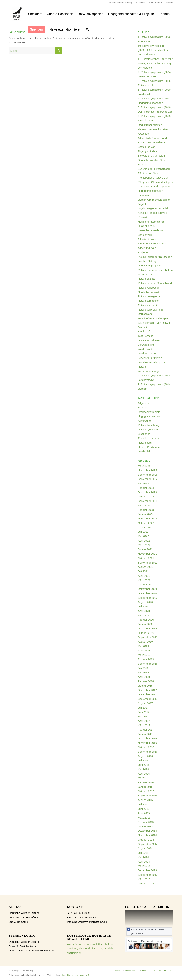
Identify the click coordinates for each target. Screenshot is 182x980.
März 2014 (144, 866)
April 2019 (144, 651)
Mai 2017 (143, 716)
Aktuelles (140, 3)
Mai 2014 (143, 857)
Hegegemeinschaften (151, 191)
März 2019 (144, 655)
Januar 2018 (145, 686)
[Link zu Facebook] (154, 970)
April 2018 (144, 677)
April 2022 (144, 541)
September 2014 (148, 844)
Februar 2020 (146, 620)
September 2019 (148, 637)
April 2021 (144, 576)
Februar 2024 (146, 488)
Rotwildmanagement (150, 296)
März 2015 (144, 818)
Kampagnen (145, 421)
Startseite (144, 327)
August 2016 (145, 756)
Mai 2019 (143, 646)
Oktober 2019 (146, 633)
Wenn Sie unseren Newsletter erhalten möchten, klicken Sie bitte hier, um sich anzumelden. (90, 948)
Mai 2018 (143, 672)
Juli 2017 (143, 708)
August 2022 (145, 527)
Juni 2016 (144, 765)
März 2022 (144, 545)
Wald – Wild (145, 349)
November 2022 (147, 519)
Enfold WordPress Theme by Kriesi (77, 975)
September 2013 (148, 875)
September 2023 (148, 501)
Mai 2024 (143, 483)
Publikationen (155, 3)
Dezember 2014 (147, 831)
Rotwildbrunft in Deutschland (155, 283)
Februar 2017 (146, 730)
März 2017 (144, 725)
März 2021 (144, 580)
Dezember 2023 (147, 492)
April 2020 (144, 611)
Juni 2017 (144, 712)
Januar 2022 (145, 549)
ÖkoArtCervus (146, 226)
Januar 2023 (145, 514)
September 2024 (148, 479)
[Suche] (87, 29)
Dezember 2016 (147, 738)
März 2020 (144, 615)
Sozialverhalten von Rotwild (154, 323)
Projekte (143, 252)
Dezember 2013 (147, 870)
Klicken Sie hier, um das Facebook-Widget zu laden (146, 931)
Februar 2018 (146, 681)
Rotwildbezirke (147, 279)
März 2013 (144, 879)
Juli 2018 (143, 668)
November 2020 (147, 593)
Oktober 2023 (146, 496)
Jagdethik (144, 204)
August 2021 (145, 567)
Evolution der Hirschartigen (154, 169)
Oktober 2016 (146, 747)
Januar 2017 (145, 734)
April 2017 (144, 721)
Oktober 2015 (146, 791)
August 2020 (145, 602)
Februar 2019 (146, 659)
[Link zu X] (170, 970)
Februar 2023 (146, 510)
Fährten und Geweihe (151, 173)
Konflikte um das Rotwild (152, 213)
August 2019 (145, 642)
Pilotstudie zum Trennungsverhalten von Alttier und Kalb (152, 244)
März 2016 (144, 778)
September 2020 (148, 598)
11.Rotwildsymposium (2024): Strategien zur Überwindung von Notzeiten (156, 63)
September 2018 (148, 664)
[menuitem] (120, 3)
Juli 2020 (143, 606)
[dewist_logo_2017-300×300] (17, 13)
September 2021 (148, 563)
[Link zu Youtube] (165, 970)
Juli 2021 (143, 571)
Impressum (144, 195)
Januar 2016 (145, 787)
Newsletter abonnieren (151, 222)
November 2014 (147, 835)
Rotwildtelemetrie (148, 305)
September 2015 (148, 795)
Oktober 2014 (146, 840)
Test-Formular (146, 336)
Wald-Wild (144, 451)
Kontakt (169, 3)
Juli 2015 (143, 804)
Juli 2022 (143, 532)
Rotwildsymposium (149, 430)
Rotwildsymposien (149, 301)
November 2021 (147, 554)
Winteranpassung (148, 371)
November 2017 (147, 694)
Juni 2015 (144, 809)
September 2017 (148, 699)
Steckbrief (144, 331)
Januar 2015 (145, 826)
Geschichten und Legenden (154, 186)
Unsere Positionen (149, 340)
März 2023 (144, 505)
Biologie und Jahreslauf (152, 156)
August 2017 (145, 703)
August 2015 (145, 800)
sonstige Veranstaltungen (153, 318)
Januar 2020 (145, 624)
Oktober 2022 (146, 523)
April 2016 (144, 774)
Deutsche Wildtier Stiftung (120, 3)
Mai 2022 (143, 536)
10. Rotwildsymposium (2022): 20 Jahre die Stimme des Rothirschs (155, 50)
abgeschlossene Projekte (153, 129)
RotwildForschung (149, 425)
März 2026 (144, 466)
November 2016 (147, 743)
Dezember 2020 (147, 589)
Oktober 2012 (146, 883)
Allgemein (144, 403)
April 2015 (144, 813)
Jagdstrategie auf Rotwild (153, 208)
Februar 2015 (146, 822)
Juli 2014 (143, 853)
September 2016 (148, 752)
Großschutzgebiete (149, 412)
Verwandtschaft (147, 345)
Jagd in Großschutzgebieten (155, 200)
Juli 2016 (143, 760)
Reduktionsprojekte (149, 266)
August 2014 (145, 848)
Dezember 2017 (147, 690)
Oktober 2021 (146, 558)
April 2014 (144, 862)
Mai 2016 (143, 769)
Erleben (143, 164)
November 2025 (147, 470)
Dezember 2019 (147, 628)
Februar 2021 (146, 584)
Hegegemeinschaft (149, 416)
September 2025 (148, 475)
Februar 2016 (146, 782)
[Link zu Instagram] (160, 970)
